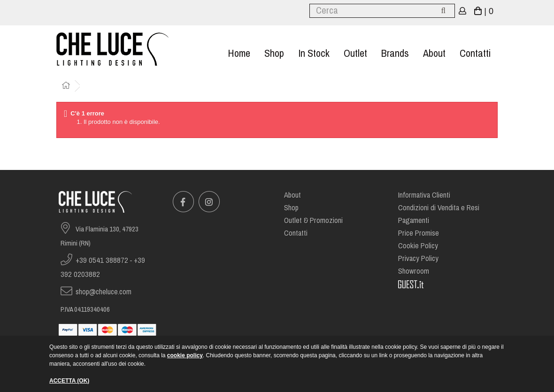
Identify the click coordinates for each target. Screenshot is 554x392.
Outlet (355, 53)
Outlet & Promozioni (313, 220)
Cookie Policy (418, 246)
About (434, 53)
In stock (314, 53)
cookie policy (185, 355)
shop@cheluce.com (104, 292)
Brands (395, 53)
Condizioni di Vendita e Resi (439, 208)
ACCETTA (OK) (69, 381)
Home (239, 53)
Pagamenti (414, 220)
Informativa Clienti (424, 195)
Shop (274, 53)
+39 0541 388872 (102, 260)
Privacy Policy (418, 258)
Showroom (414, 271)
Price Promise (419, 233)
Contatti (475, 53)
